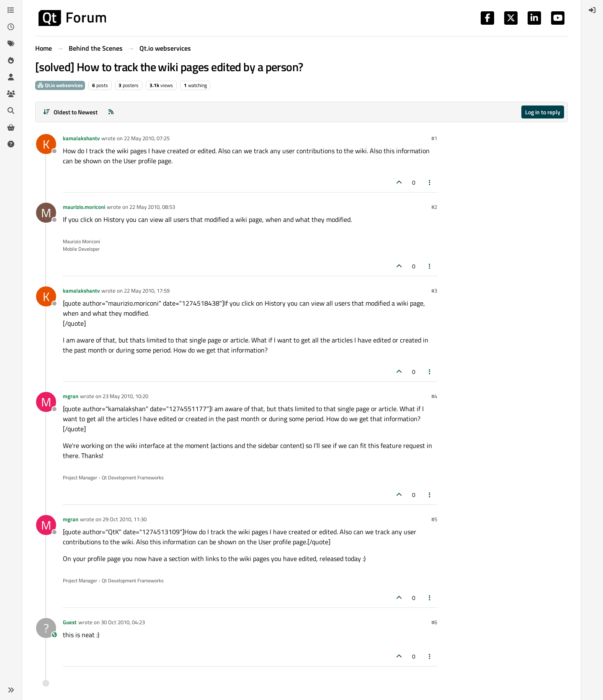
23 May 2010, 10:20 (125, 396)
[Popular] (11, 60)
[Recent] (11, 27)
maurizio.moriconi (84, 207)
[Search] (11, 111)
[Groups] (11, 94)
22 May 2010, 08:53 (152, 207)
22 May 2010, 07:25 (147, 138)
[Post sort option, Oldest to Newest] (70, 112)
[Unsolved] (11, 144)
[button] (11, 690)
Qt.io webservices (60, 85)
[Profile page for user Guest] (46, 628)
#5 (434, 519)
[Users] (11, 77)
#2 (434, 207)
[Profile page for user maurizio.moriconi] (46, 213)
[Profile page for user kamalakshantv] (46, 144)
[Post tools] (430, 182)
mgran (71, 396)
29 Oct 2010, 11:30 (125, 519)
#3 (434, 291)
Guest (70, 622)
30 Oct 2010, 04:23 (123, 622)
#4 (434, 396)
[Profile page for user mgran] (46, 402)
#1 (434, 138)
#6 (434, 622)
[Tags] (11, 44)
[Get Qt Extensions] (11, 127)
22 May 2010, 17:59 (147, 291)
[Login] (592, 10)
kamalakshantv (81, 138)
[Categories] (11, 10)
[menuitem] (592, 10)
